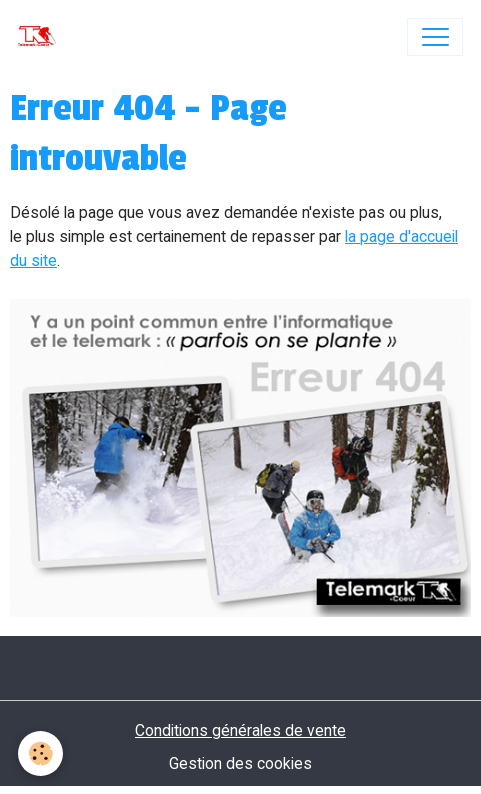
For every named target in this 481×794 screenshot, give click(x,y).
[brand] (41, 37)
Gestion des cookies (240, 763)
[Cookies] (40, 753)
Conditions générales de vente (240, 730)
